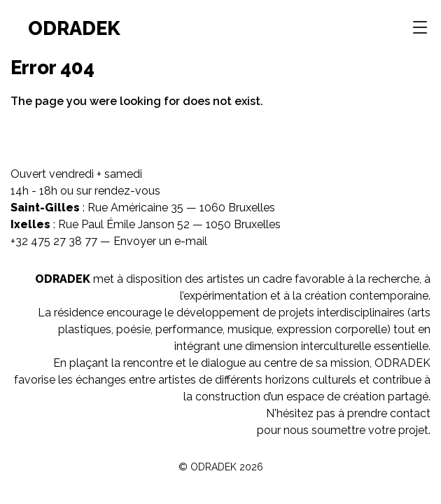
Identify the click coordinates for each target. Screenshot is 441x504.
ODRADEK (74, 28)
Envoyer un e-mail (160, 241)
